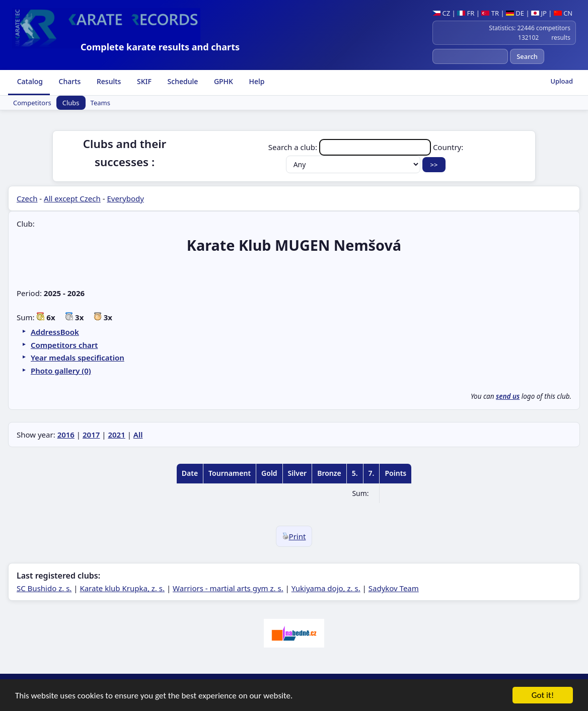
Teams (100, 103)
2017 (91, 435)
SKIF (143, 81)
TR (490, 13)
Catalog (29, 81)
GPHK (223, 81)
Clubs (71, 103)
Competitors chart (64, 345)
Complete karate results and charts (160, 47)
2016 (66, 435)
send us (508, 396)
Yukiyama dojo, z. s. (326, 588)
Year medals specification (78, 358)
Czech (27, 198)
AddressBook (55, 332)
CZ (441, 13)
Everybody (125, 198)
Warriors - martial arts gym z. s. (228, 588)
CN (563, 13)
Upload (562, 81)
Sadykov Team (394, 588)
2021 (116, 435)
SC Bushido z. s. (44, 588)
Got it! (543, 696)
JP (539, 13)
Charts (69, 81)
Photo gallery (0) (61, 371)
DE (515, 13)
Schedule (182, 81)
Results (108, 81)
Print (294, 536)
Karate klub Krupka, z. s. (122, 588)
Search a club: (351, 147)
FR (466, 13)
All (138, 435)
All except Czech (72, 198)
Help (256, 81)
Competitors (32, 103)
